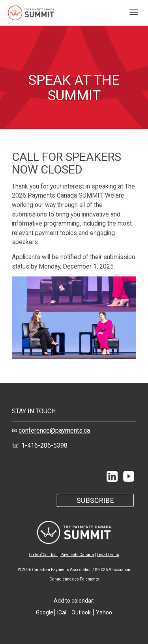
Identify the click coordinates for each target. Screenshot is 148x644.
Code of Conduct (43, 555)
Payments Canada (77, 555)
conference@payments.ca (54, 430)
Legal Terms (108, 555)
